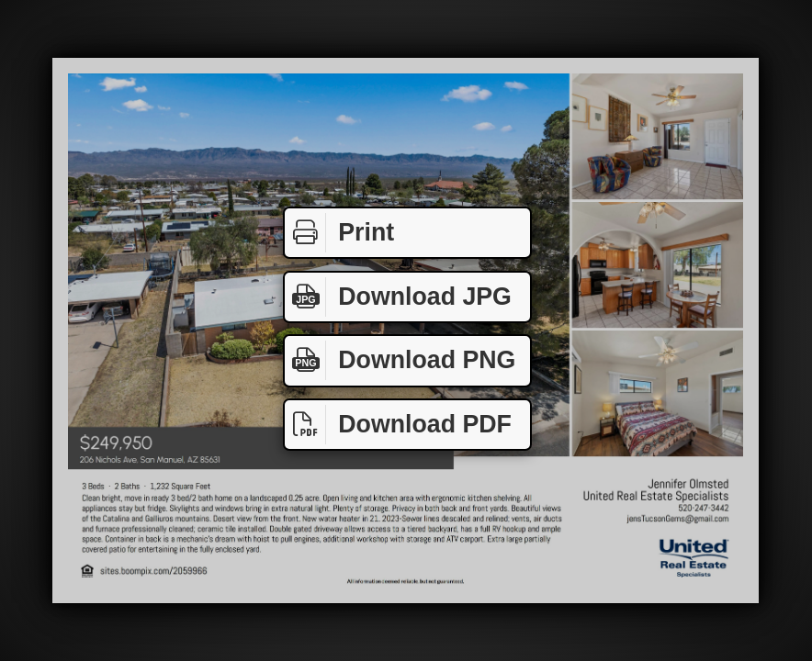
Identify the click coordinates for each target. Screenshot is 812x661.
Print (339, 233)
